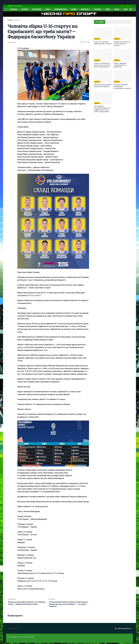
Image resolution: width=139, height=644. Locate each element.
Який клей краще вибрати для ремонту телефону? (103, 86)
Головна (10, 20)
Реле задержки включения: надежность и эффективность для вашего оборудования (102, 109)
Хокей (74, 9)
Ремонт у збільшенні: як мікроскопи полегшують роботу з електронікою (102, 65)
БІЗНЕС (97, 39)
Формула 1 (85, 9)
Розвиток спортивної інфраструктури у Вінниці (103, 43)
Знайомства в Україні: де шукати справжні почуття (122, 44)
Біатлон (98, 9)
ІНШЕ (125, 9)
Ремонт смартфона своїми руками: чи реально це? (120, 65)
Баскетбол (37, 9)
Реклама (122, 6)
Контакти (129, 6)
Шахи (117, 9)
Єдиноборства (61, 9)
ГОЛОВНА (13, 9)
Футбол (25, 9)
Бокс (48, 9)
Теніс (108, 9)
